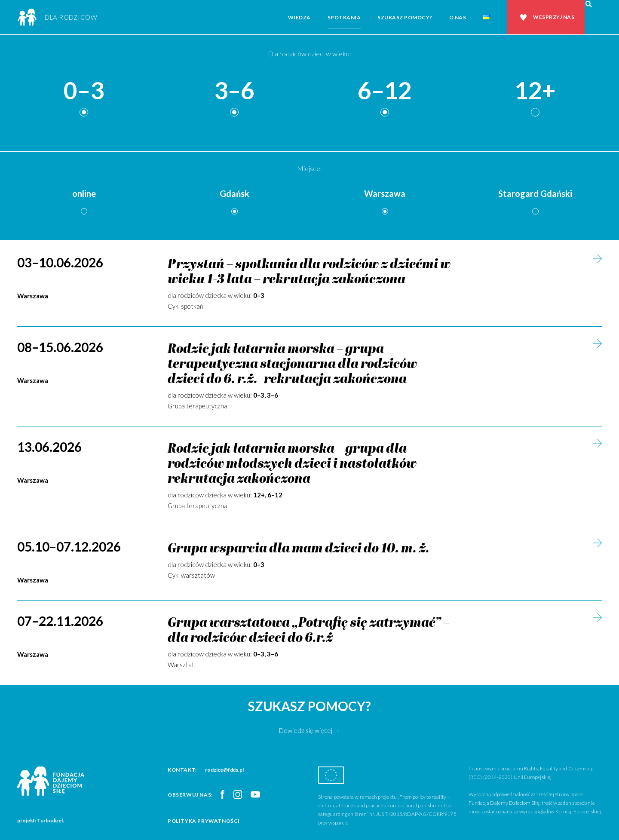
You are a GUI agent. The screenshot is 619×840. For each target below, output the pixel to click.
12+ (535, 91)
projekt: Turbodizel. (41, 820)
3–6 (234, 91)
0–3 (84, 91)
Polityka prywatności (204, 821)
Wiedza (299, 17)
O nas (458, 17)
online (84, 193)
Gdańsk (234, 193)
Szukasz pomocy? (405, 17)
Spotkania (344, 17)
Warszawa (385, 193)
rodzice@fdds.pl (224, 770)
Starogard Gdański (535, 193)
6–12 (385, 91)
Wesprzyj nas (554, 17)
